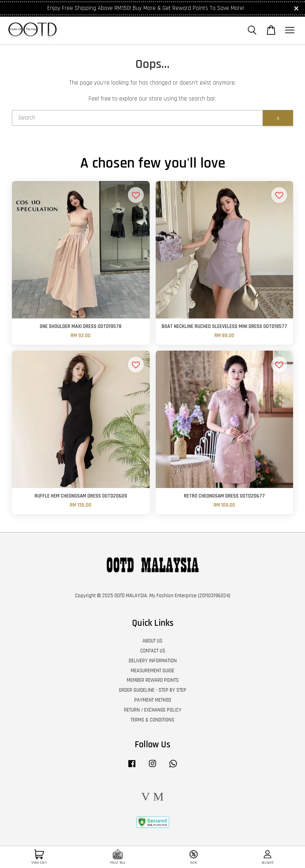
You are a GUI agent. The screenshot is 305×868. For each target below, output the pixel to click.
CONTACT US (153, 651)
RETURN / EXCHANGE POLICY (153, 710)
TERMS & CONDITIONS (152, 720)
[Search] (137, 118)
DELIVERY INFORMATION (153, 661)
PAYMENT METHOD (153, 700)
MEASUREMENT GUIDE (152, 671)
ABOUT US (152, 641)
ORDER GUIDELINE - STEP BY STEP (152, 690)
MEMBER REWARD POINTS (153, 680)
